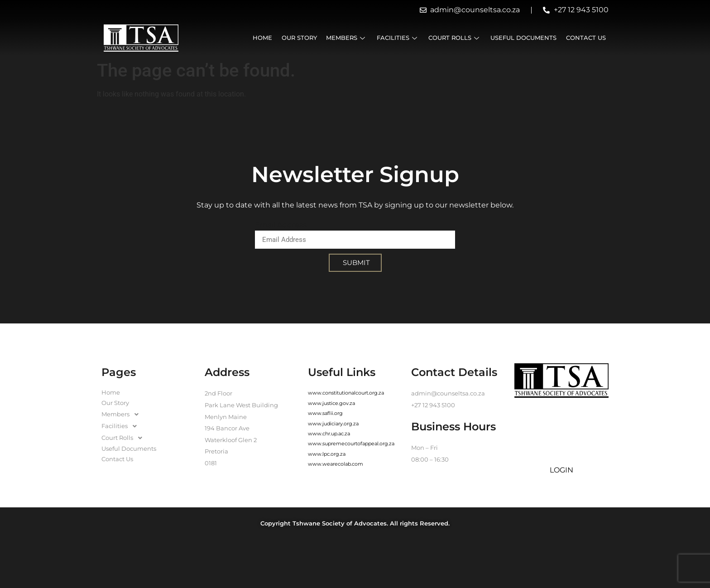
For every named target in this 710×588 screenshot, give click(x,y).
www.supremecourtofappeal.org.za (351, 443)
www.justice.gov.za (331, 403)
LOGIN (561, 470)
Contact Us (586, 38)
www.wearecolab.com (336, 464)
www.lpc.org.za (327, 454)
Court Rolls (457, 38)
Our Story (303, 38)
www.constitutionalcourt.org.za (346, 393)
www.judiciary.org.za (333, 424)
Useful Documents (525, 38)
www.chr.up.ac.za (329, 434)
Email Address (281, 225)
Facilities (400, 38)
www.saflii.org (325, 413)
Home (267, 38)
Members (350, 38)
